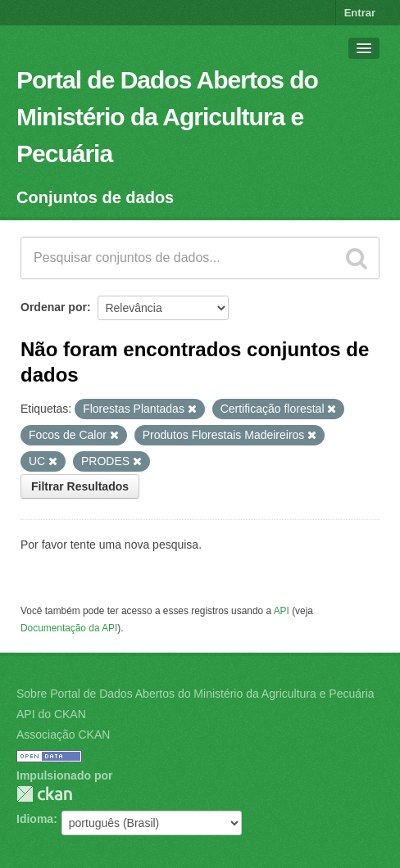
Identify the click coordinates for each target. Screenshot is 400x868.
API (282, 611)
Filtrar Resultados (80, 486)
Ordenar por (54, 307)
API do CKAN (51, 714)
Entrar (360, 13)
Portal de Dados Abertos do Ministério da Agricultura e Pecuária (167, 117)
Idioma (35, 819)
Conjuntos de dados (95, 197)
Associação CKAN (63, 735)
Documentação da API (69, 628)
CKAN (44, 794)
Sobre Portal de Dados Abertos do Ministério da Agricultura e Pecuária (195, 694)
